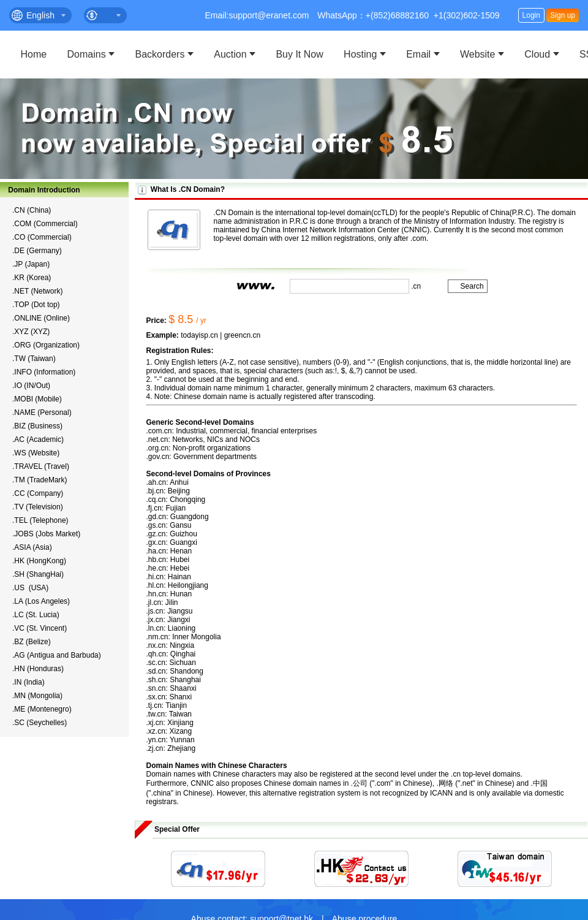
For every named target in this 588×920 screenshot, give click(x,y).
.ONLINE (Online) (41, 318)
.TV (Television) (38, 507)
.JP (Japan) (31, 264)
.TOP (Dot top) (36, 305)
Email (418, 54)
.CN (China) (32, 210)
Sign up (563, 15)
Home (34, 54)
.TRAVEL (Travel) (41, 466)
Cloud (537, 54)
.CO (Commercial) (42, 237)
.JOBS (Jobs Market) (46, 534)
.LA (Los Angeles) (41, 601)
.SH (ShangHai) (38, 574)
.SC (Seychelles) (40, 723)
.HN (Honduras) (38, 669)
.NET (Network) (37, 291)
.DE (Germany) (37, 251)
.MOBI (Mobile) (37, 399)
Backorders (160, 54)
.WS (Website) (36, 453)
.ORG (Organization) (46, 345)
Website (478, 54)
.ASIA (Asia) (32, 547)
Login (531, 15)
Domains (87, 54)
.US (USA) (30, 588)
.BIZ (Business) (37, 426)
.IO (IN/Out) (31, 386)
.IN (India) (28, 682)
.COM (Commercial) (45, 224)
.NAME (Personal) (42, 412)
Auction (230, 54)
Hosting (360, 54)
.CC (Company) (38, 493)
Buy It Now (299, 54)
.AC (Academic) (38, 439)
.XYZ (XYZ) (31, 332)
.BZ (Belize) (32, 642)
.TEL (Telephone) (40, 520)
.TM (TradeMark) (40, 480)
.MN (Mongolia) (37, 696)
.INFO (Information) (44, 372)
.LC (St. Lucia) (36, 615)
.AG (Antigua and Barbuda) (57, 655)
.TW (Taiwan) (34, 359)
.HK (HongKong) (39, 561)
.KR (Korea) (32, 278)
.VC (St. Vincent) (40, 628)
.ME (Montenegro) (42, 709)
